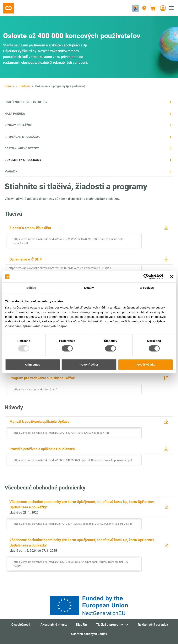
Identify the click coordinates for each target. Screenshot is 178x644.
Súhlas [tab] (31, 288)
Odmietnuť (32, 364)
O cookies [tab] (147, 288)
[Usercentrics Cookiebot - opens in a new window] (146, 277)
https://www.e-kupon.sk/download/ (35, 389)
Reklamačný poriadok (153, 625)
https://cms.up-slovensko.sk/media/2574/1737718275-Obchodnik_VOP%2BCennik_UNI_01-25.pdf (73, 524)
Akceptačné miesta (54, 625)
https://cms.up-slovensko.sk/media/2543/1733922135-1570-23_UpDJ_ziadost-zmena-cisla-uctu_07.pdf (69, 241)
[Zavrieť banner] (172, 277)
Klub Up (82, 625)
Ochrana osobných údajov (89, 634)
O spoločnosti (21, 625)
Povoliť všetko (145, 364)
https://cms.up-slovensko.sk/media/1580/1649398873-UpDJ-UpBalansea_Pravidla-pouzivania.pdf (73, 460)
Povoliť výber (89, 364)
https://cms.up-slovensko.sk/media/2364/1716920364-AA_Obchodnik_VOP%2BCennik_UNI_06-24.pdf (71, 564)
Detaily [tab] (89, 288)
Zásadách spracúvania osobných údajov (37, 326)
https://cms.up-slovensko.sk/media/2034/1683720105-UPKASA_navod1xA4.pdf (62, 433)
